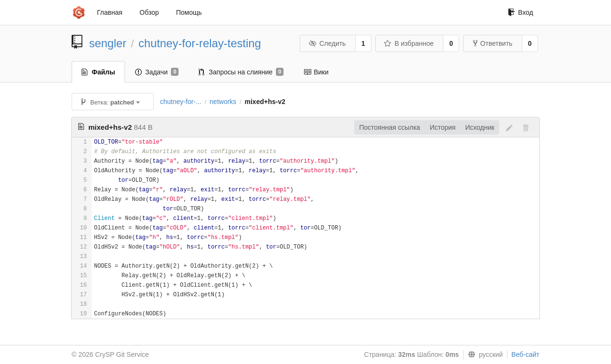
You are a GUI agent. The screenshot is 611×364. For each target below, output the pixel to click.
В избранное (409, 43)
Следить (327, 43)
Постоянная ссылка (390, 127)
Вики (316, 72)
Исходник (479, 127)
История (442, 127)
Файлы (98, 72)
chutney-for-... (180, 102)
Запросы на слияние (241, 72)
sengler (108, 43)
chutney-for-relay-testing (200, 43)
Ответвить (493, 43)
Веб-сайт (525, 354)
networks (223, 102)
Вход (521, 12)
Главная (110, 12)
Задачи (157, 72)
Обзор (149, 12)
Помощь (189, 12)
